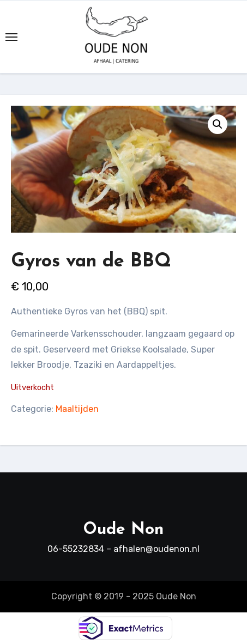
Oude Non (123, 530)
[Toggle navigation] (11, 37)
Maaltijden (77, 409)
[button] (218, 124)
